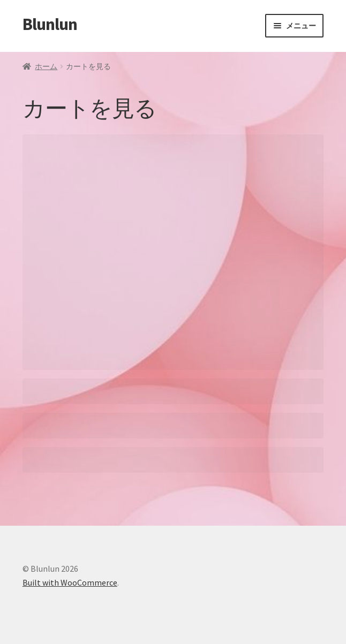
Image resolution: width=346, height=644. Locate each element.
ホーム (46, 66)
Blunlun (50, 24)
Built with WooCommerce (70, 582)
